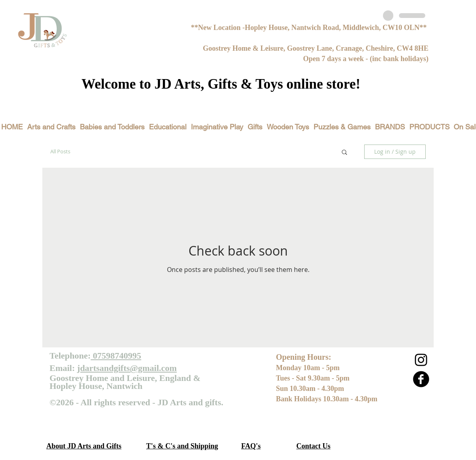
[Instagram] (421, 360)
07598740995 (116, 356)
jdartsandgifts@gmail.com (127, 368)
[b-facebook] (421, 379)
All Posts (60, 151)
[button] (344, 153)
